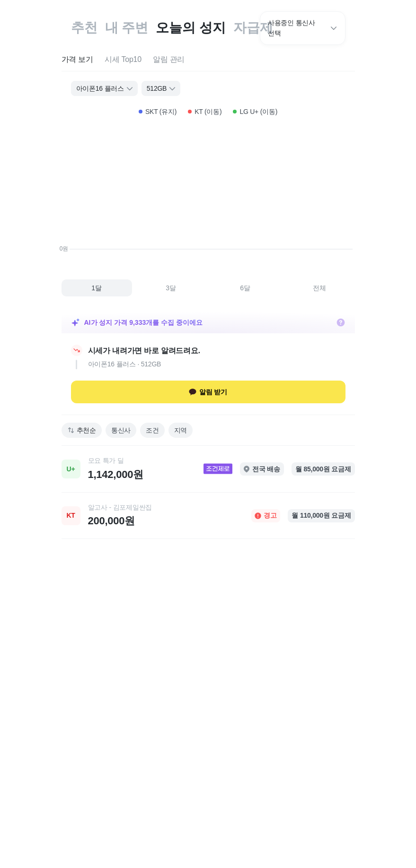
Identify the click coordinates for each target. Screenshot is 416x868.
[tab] (77, 60)
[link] (208, 469)
